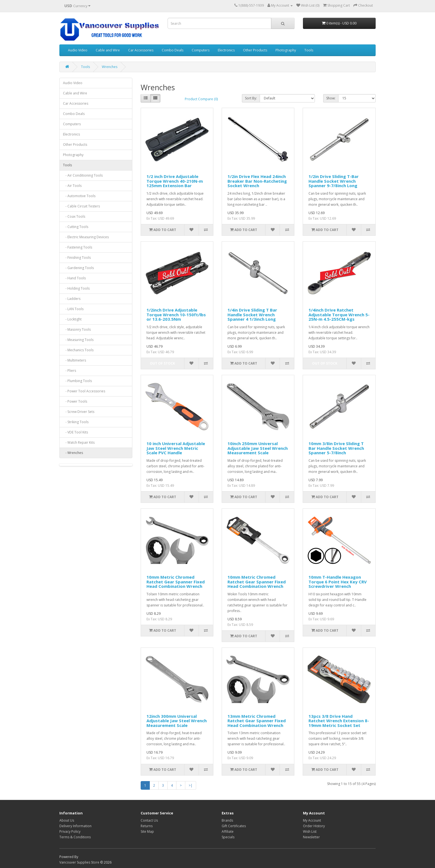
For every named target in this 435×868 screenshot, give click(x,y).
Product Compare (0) (201, 99)
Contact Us (149, 820)
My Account (312, 820)
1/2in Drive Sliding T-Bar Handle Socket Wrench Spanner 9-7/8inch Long (334, 181)
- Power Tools (75, 401)
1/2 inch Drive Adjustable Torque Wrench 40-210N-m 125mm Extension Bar (175, 181)
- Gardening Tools (78, 268)
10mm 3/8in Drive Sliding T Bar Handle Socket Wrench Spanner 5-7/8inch (336, 448)
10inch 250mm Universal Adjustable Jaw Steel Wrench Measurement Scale (258, 448)
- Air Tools (72, 186)
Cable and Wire (108, 50)
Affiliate (228, 831)
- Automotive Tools (79, 196)
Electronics (226, 50)
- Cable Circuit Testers (81, 206)
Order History (314, 826)
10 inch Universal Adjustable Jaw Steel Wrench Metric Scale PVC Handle (176, 448)
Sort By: (251, 98)
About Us (67, 820)
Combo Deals (173, 50)
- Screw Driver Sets (79, 412)
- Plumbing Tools (77, 381)
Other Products (255, 50)
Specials (228, 837)
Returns (147, 826)
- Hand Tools (74, 278)
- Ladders (72, 299)
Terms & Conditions (75, 837)
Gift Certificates (234, 826)
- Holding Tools (76, 288)
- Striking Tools (76, 422)
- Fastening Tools (78, 247)
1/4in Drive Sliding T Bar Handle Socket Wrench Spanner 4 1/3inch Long (252, 314)
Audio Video (78, 50)
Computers (201, 50)
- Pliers (69, 371)
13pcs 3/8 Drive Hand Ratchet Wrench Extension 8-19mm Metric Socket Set (339, 721)
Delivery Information (75, 826)
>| (191, 785)
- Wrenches (73, 453)
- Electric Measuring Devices (86, 237)
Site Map (147, 831)
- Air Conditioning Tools (83, 175)
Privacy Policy (70, 831)
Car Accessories (141, 50)
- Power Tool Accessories (84, 391)
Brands (227, 820)
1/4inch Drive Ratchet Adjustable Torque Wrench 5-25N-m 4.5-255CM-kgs (339, 314)
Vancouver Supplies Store (79, 862)
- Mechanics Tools (78, 350)
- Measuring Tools (78, 340)
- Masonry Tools (77, 329)
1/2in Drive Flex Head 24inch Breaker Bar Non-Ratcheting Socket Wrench (257, 181)
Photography (286, 50)
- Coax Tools (74, 216)
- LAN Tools (73, 309)
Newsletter (311, 837)
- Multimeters (74, 360)
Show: (331, 98)
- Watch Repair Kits (79, 442)
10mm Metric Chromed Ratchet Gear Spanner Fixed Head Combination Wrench (176, 582)
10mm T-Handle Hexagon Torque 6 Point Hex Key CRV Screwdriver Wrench (338, 582)
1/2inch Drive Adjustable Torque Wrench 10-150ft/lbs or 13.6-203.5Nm (176, 314)
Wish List (310, 831)
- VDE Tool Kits (75, 432)
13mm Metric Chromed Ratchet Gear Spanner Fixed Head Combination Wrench (257, 721)
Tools (309, 50)
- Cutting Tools (76, 227)
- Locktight (72, 319)
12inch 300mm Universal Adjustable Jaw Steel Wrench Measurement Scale (177, 721)
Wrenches (110, 67)
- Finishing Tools (77, 258)
